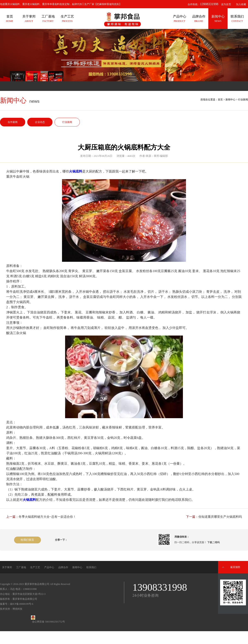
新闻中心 (230, 100)
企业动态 (40, 122)
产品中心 (49, 567)
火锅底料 (76, 171)
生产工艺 (35, 567)
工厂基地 (21, 567)
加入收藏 (241, 4)
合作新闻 (13, 122)
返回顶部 (235, 567)
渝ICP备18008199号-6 (22, 604)
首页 (220, 100)
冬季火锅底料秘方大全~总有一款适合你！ (47, 517)
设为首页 (226, 4)
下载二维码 (213, 542)
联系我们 (91, 567)
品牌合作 (63, 567)
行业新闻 (67, 122)
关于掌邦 (7, 567)
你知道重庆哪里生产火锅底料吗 (220, 517)
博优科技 (17, 609)
